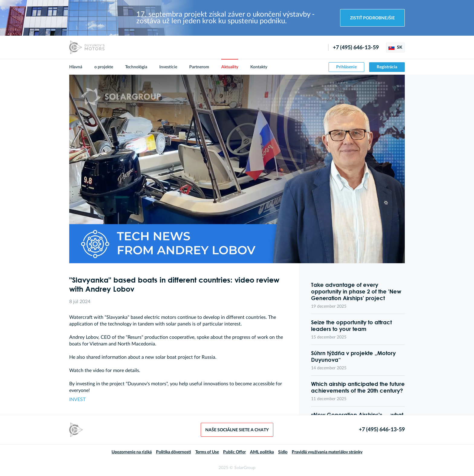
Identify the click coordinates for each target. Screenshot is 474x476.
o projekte (104, 67)
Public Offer (234, 452)
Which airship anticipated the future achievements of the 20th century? (358, 387)
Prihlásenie (346, 67)
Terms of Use (207, 452)
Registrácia (387, 67)
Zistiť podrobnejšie (372, 18)
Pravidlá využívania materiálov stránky (327, 452)
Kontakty (259, 67)
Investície (168, 67)
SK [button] (395, 47)
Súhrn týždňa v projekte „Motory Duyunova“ (353, 356)
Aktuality (230, 67)
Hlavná (76, 67)
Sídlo (283, 452)
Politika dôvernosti (174, 452)
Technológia (136, 67)
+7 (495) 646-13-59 (356, 48)
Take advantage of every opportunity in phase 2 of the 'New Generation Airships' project (356, 291)
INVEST (77, 400)
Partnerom (199, 67)
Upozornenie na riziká (132, 452)
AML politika (262, 452)
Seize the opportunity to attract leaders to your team (351, 325)
